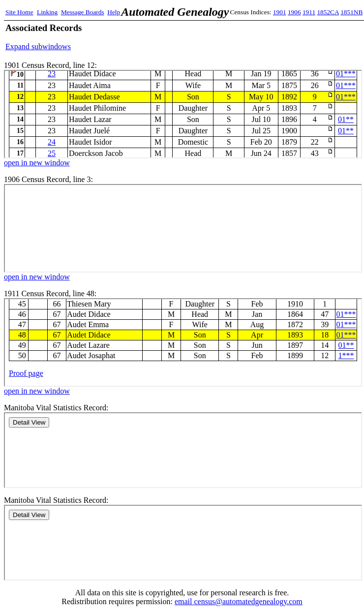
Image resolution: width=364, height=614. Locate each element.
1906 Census (183, 228)
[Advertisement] (243, 37)
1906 (294, 12)
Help (114, 12)
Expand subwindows (38, 46)
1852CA (328, 12)
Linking (47, 12)
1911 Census (183, 342)
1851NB (351, 12)
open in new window (37, 163)
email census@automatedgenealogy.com (239, 601)
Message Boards (83, 12)
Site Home (19, 12)
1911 (309, 12)
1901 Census (183, 114)
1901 (280, 12)
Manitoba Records (183, 450)
